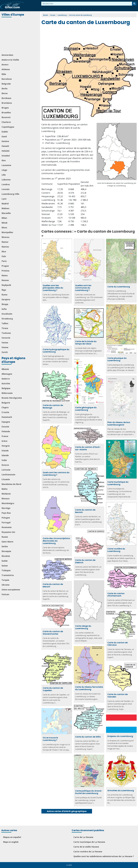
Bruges (5, 108)
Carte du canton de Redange (53, 406)
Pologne (6, 518)
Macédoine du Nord (11, 484)
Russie (5, 537)
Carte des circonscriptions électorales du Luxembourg (56, 541)
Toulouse (6, 333)
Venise (5, 343)
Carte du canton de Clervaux (118, 644)
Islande (5, 455)
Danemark (7, 417)
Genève (5, 141)
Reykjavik (6, 285)
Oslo (4, 256)
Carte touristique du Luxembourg (118, 483)
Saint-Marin (7, 542)
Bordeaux (6, 98)
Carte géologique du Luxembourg (86, 409)
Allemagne (7, 374)
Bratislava (7, 103)
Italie (4, 460)
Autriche (6, 383)
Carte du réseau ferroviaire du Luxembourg (89, 688)
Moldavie (6, 494)
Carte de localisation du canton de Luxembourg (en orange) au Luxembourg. (117, 184)
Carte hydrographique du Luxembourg (56, 351)
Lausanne (6, 165)
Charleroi (6, 122)
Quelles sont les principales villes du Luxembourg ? (53, 288)
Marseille (6, 213)
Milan (4, 218)
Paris (4, 261)
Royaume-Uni (8, 532)
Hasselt (5, 146)
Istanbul (6, 156)
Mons (4, 228)
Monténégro (8, 503)
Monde (46, 15)
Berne (5, 93)
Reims (5, 275)
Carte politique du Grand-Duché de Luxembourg (89, 792)
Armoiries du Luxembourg (121, 790)
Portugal (6, 522)
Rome (4, 295)
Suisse (5, 566)
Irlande (5, 451)
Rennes (5, 280)
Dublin (5, 132)
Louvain (6, 189)
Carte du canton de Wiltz (88, 737)
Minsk (5, 223)
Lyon (4, 199)
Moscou (5, 237)
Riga (4, 290)
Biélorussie (7, 393)
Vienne (5, 347)
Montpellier (7, 232)
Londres (6, 184)
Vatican (5, 594)
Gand (4, 136)
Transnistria (8, 575)
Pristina (5, 271)
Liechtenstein (8, 475)
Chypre (5, 407)
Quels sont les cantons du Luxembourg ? (56, 474)
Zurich (5, 352)
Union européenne (11, 590)
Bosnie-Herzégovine (12, 398)
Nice (4, 251)
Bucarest (6, 117)
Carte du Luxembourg (119, 287)
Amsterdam (7, 55)
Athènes (6, 69)
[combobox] (87, 4)
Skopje (5, 304)
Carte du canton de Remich (85, 511)
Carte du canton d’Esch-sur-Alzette (88, 448)
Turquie (5, 580)
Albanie (5, 369)
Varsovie (6, 338)
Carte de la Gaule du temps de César (86, 343)
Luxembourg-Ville (10, 194)
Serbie (5, 546)
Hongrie (6, 446)
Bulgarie (6, 403)
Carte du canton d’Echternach (116, 595)
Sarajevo (6, 299)
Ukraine (6, 585)
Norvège (6, 508)
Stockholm (7, 314)
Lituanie (6, 479)
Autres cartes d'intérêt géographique (67, 811)
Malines (5, 208)
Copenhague (8, 127)
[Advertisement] (20, 36)
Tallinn (5, 323)
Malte (5, 489)
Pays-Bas (6, 513)
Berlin (5, 89)
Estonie (5, 427)
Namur (5, 242)
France (5, 436)
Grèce (4, 441)
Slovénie (6, 556)
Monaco (6, 498)
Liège (4, 170)
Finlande (6, 431)
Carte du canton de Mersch (53, 585)
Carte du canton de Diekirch (85, 561)
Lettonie (6, 470)
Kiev (4, 160)
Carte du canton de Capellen (53, 689)
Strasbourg (7, 319)
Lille (4, 175)
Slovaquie (6, 551)
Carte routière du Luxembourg (116, 550)
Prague (5, 266)
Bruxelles (6, 112)
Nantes (5, 247)
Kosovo (5, 465)
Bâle (4, 74)
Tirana (5, 328)
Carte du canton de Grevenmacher (53, 633)
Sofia (4, 309)
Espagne (6, 422)
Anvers (5, 65)
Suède (5, 561)
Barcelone (7, 79)
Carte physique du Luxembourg (117, 359)
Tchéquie (6, 570)
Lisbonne (6, 180)
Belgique (6, 388)
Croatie (5, 412)
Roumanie (7, 527)
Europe (53, 15)
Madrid (5, 204)
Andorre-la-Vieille (10, 60)
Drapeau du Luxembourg (120, 736)
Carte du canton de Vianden (118, 696)
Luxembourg (62, 15)
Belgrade (6, 84)
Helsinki (6, 151)
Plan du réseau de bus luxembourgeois (119, 424)
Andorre (6, 379)
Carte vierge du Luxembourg (83, 627)
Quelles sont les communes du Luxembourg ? (83, 288)
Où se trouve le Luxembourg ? (50, 739)
